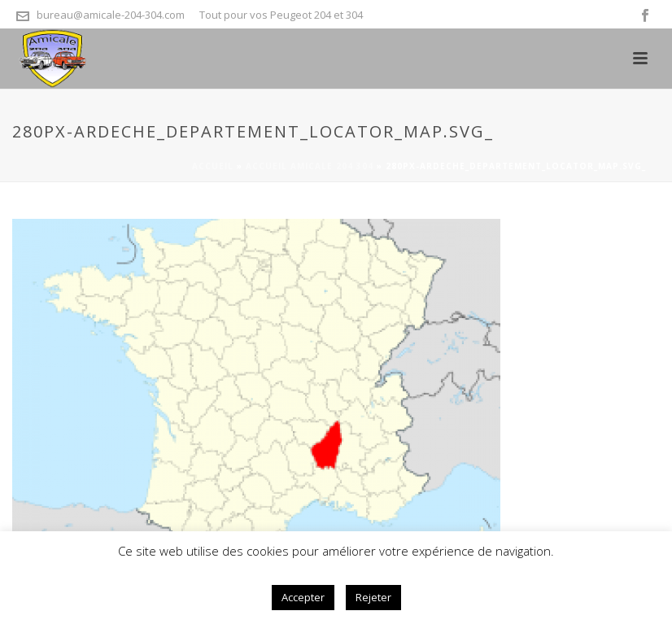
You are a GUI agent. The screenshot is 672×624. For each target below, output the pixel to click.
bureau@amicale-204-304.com (111, 15)
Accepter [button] (303, 597)
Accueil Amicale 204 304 (310, 166)
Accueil (213, 166)
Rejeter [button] (373, 597)
